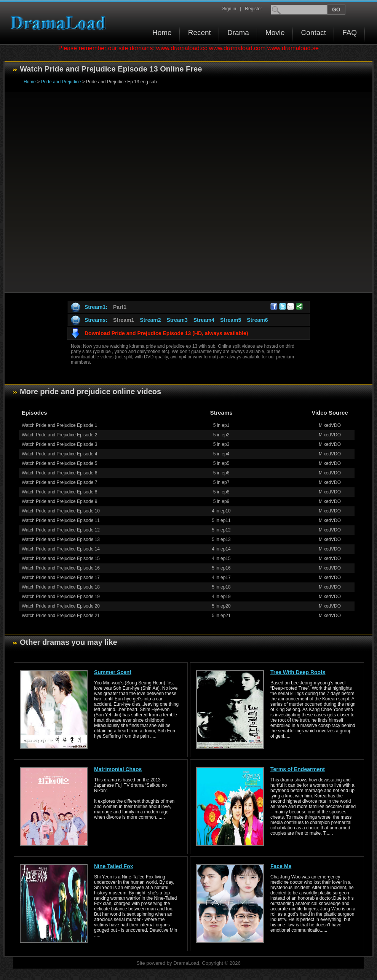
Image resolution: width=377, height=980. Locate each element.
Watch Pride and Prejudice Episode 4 (59, 454)
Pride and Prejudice (61, 82)
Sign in (229, 9)
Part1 (120, 307)
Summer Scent (113, 672)
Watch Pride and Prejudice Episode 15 (61, 558)
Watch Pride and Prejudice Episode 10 (61, 511)
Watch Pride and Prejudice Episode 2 (59, 435)
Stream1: (96, 307)
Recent (200, 33)
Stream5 (231, 320)
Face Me (281, 866)
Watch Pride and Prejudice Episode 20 (61, 606)
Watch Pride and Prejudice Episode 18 (61, 587)
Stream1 (124, 320)
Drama (238, 33)
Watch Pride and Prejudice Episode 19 (61, 597)
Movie (275, 33)
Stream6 (257, 320)
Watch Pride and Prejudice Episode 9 (59, 501)
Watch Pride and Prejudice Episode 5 (59, 463)
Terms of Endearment (298, 769)
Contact (314, 33)
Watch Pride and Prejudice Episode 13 (61, 539)
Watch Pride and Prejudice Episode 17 (61, 577)
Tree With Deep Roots (298, 672)
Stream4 (204, 320)
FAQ (350, 33)
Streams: (96, 320)
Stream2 (150, 320)
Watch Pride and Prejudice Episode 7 (59, 482)
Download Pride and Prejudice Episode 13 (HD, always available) (166, 333)
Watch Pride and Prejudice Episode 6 (59, 473)
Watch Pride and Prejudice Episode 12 (61, 530)
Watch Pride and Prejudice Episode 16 (61, 568)
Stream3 (177, 320)
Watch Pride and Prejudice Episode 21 (61, 616)
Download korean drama (60, 23)
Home (162, 33)
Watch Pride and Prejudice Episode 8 (59, 492)
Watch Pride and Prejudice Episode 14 (61, 549)
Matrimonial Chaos (118, 769)
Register (253, 9)
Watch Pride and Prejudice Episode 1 (59, 425)
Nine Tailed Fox (113, 866)
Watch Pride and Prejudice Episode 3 (59, 444)
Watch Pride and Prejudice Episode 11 (61, 520)
